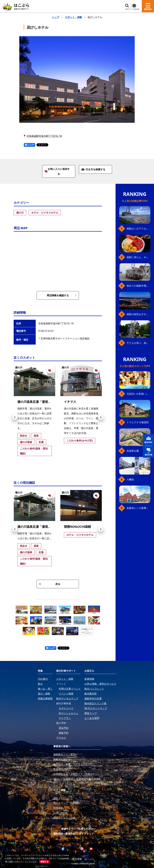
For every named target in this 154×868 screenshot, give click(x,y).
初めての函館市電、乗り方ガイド (138, 286)
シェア (30, 145)
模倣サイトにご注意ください (77, 829)
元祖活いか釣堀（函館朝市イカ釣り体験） (138, 394)
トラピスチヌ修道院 (138, 422)
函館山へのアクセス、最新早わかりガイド (138, 229)
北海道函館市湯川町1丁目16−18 (44, 136)
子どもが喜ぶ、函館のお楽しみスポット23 (138, 343)
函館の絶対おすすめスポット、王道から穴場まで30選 (138, 314)
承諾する (44, 862)
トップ (55, 17)
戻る (50, 584)
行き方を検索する (93, 169)
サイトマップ (86, 834)
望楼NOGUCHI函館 (78, 527)
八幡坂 (130, 479)
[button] (15, 417)
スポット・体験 (73, 17)
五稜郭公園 (133, 451)
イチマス (70, 402)
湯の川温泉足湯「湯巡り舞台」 (39, 402)
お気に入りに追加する (57, 171)
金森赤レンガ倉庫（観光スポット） (138, 508)
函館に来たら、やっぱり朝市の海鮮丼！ (138, 257)
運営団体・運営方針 (64, 834)
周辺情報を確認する (62, 295)
